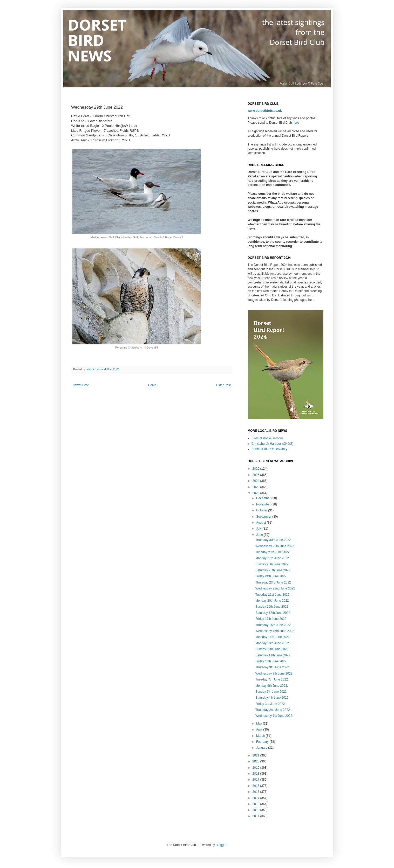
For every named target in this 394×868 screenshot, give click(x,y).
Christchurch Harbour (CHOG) (272, 444)
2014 (256, 798)
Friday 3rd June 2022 (270, 704)
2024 (256, 481)
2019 (256, 768)
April (260, 730)
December (264, 498)
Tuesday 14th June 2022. (273, 637)
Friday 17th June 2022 (271, 619)
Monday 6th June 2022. (272, 686)
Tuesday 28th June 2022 (273, 552)
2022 (256, 493)
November (264, 504)
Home (152, 385)
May (260, 724)
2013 (256, 804)
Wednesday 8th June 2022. (274, 673)
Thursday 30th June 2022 (273, 540)
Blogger (221, 845)
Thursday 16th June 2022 (273, 625)
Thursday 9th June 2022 (272, 667)
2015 (256, 792)
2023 (256, 487)
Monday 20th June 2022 (272, 601)
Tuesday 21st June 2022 (272, 595)
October (262, 510)
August (261, 523)
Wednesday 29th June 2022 (275, 546)
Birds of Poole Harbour (267, 438)
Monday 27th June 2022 (272, 558)
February (263, 742)
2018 (256, 774)
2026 (256, 469)
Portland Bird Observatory (269, 449)
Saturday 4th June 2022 (272, 698)
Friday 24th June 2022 (271, 576)
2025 (256, 475)
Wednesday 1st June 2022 (274, 716)
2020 (256, 761)
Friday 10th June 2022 (271, 661)
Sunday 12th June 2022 (272, 649)
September (264, 517)
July (259, 529)
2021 (256, 755)
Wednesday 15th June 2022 (275, 631)
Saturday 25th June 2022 (273, 570)
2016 (256, 786)
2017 (256, 780)
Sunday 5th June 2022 (271, 692)
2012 (256, 810)
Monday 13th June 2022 (272, 643)
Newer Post (80, 385)
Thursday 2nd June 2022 (273, 710)
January (262, 748)
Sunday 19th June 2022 (272, 607)
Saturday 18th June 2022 (273, 613)
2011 (256, 816)
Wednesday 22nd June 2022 (275, 588)
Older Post (223, 385)
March (261, 736)
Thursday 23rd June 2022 (273, 582)
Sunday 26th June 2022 (272, 564)
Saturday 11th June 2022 (273, 655)
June (260, 535)
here (296, 123)
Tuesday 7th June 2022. (272, 679)
